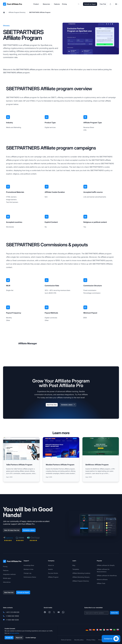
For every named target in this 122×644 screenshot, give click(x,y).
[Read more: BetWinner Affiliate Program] (101, 459)
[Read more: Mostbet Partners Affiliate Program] (61, 459)
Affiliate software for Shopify (106, 565)
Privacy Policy (91, 640)
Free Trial (103, 4)
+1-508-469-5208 (12, 620)
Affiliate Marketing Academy (81, 573)
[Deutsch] (87, 630)
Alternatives (7, 582)
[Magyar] (101, 630)
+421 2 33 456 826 (12, 612)
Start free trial (9, 592)
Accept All (9, 638)
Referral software (102, 579)
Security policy (79, 640)
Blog (74, 565)
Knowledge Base (29, 565)
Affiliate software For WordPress (107, 576)
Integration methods (9, 574)
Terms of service (66, 640)
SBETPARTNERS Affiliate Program (40, 12)
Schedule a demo (68, 405)
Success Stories (53, 573)
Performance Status (30, 577)
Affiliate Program (53, 577)
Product (37, 4)
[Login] (110, 4)
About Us (51, 565)
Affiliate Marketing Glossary (81, 577)
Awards (50, 569)
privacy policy (14, 633)
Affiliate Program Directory (17, 12)
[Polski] (111, 630)
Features (6, 570)
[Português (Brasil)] (114, 630)
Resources (47, 4)
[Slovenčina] (118, 630)
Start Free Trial (52, 405)
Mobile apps (7, 578)
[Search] (80, 4)
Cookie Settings (31, 638)
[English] (90, 630)
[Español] (94, 630)
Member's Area (28, 569)
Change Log (27, 573)
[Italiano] (104, 630)
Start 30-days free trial (12, 530)
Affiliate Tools (101, 583)
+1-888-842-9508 (12, 616)
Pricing (5, 566)
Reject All (19, 638)
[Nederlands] (108, 630)
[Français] (97, 630)
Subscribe (114, 613)
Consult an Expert (90, 4)
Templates (76, 569)
